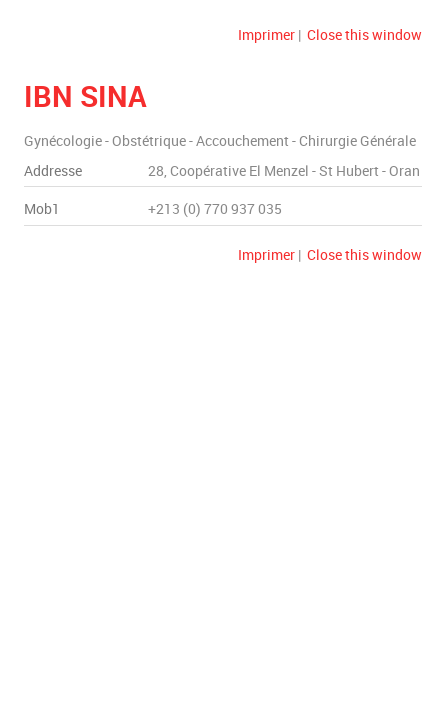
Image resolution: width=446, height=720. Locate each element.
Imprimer (266, 34)
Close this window (364, 34)
